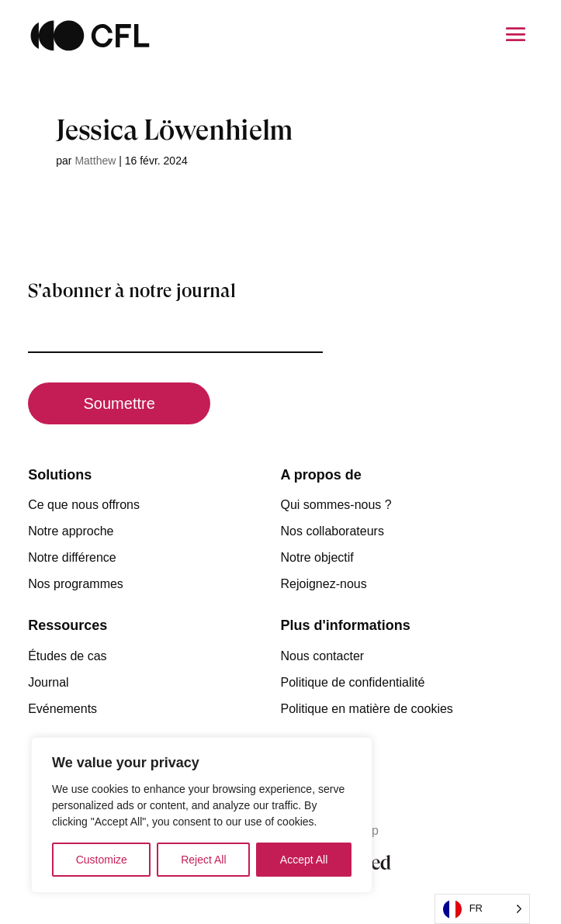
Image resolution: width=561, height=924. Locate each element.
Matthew (95, 161)
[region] (202, 815)
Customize (102, 860)
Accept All (304, 860)
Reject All (203, 860)
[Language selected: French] (482, 909)
